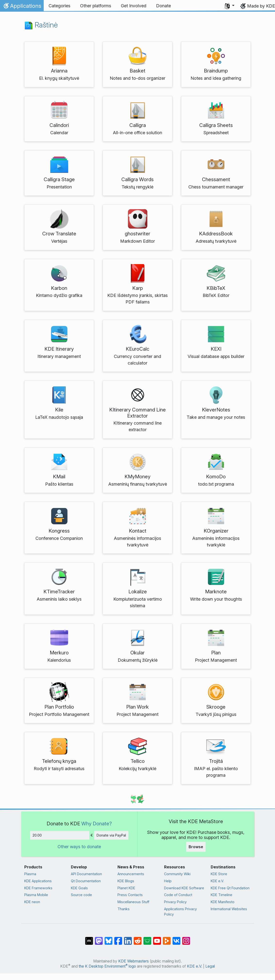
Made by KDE (261, 6)
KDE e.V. (217, 881)
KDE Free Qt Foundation (230, 888)
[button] (230, 6)
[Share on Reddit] (138, 938)
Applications (22, 7)
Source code (81, 895)
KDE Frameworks (38, 888)
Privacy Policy (175, 902)
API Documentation (86, 874)
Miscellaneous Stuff (133, 902)
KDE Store (219, 874)
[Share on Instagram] (186, 938)
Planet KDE (126, 888)
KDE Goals (79, 888)
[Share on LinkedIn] (128, 938)
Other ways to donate (79, 847)
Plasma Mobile (36, 895)
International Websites (229, 909)
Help (168, 881)
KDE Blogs (126, 881)
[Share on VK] (176, 938)
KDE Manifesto (223, 902)
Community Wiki (177, 874)
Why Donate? (97, 824)
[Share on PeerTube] (167, 938)
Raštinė (41, 25)
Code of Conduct (178, 895)
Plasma (30, 874)
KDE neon (32, 902)
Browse (196, 847)
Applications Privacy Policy (180, 912)
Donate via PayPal (111, 835)
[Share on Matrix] (89, 938)
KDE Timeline (221, 895)
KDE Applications (38, 881)
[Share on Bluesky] (108, 938)
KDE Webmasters (133, 961)
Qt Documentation (86, 881)
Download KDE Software (184, 888)
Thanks (124, 909)
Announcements (131, 874)
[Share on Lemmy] (147, 938)
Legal (210, 966)
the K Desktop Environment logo (107, 966)
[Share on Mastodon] (99, 938)
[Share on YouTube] (157, 938)
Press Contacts (130, 895)
